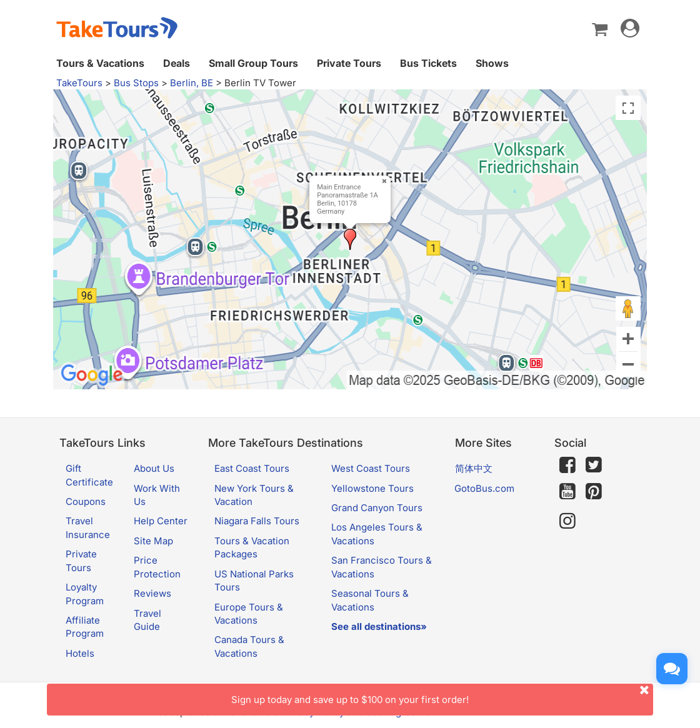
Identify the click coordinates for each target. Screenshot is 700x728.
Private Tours (349, 63)
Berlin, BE (192, 83)
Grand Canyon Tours (377, 508)
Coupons (86, 501)
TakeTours (79, 83)
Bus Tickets (428, 63)
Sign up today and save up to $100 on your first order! (442, 695)
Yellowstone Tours (372, 488)
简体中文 (474, 468)
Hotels (80, 653)
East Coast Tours (252, 468)
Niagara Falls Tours (257, 521)
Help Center (161, 521)
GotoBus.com (484, 488)
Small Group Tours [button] (253, 63)
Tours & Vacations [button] (100, 63)
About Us (154, 468)
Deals (177, 63)
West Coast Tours (371, 468)
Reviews (152, 593)
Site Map (153, 541)
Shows (492, 63)
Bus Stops (136, 83)
